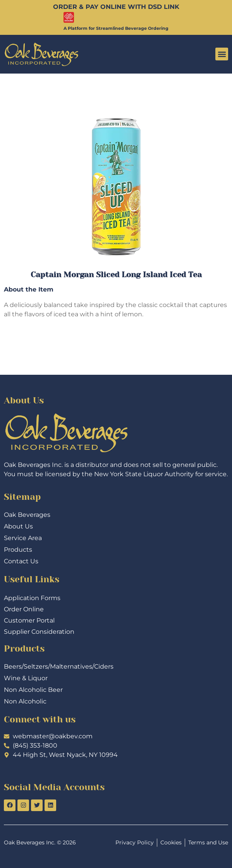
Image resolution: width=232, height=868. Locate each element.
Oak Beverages (27, 515)
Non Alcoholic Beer (33, 690)
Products (18, 550)
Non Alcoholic (25, 701)
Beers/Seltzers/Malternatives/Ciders (59, 666)
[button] (222, 54)
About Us (18, 526)
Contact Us (21, 561)
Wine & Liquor (26, 678)
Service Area (23, 538)
